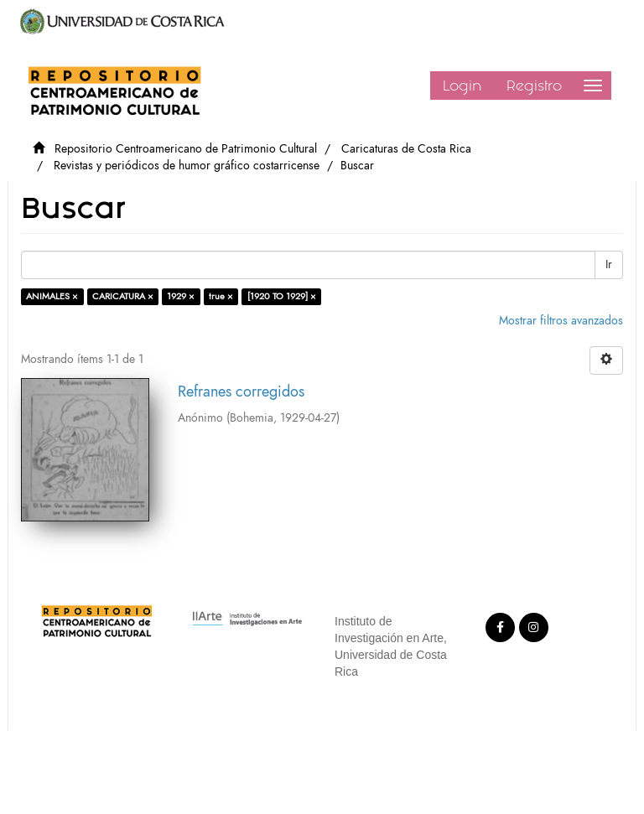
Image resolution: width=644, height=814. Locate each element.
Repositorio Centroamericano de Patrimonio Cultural (186, 149)
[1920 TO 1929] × (282, 296)
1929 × (181, 296)
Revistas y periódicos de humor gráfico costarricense (187, 166)
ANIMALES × (52, 296)
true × (221, 296)
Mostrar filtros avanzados (561, 321)
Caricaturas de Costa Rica (406, 149)
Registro (534, 86)
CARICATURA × (123, 296)
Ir (609, 264)
